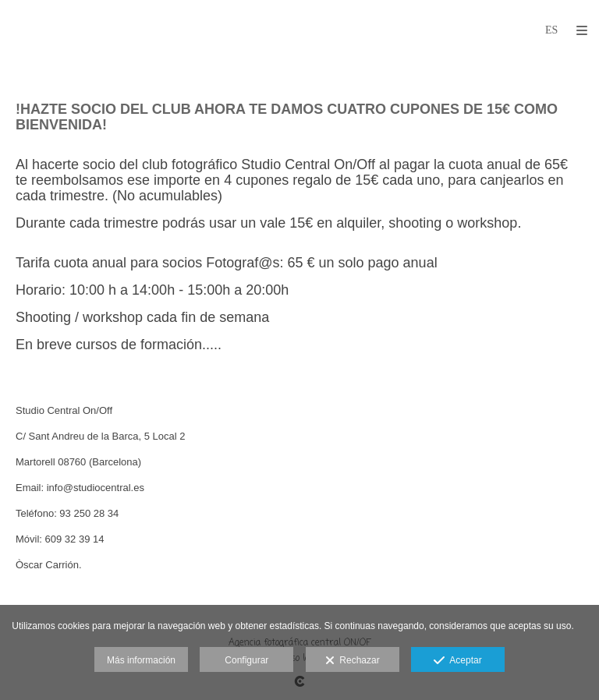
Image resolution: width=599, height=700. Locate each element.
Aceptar (457, 661)
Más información (141, 660)
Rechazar (353, 661)
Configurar (246, 660)
